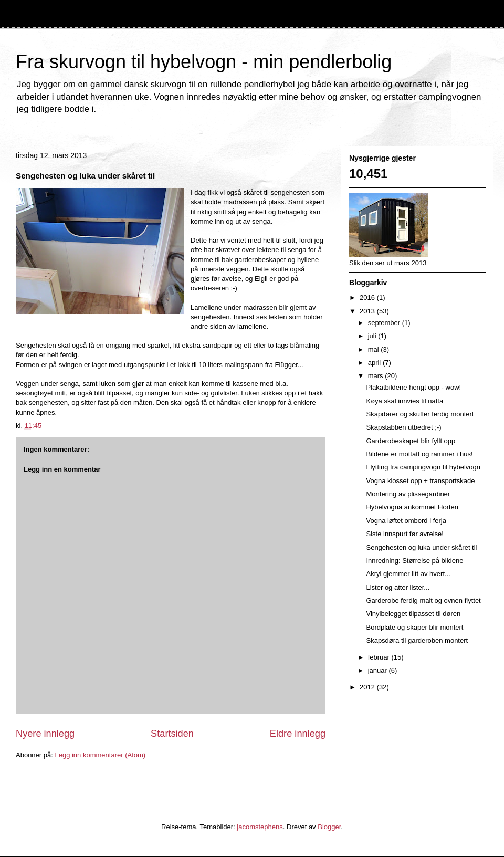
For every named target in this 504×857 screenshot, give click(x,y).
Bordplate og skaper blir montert (414, 627)
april (375, 363)
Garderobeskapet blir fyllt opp (411, 441)
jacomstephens (260, 827)
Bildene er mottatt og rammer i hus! (419, 454)
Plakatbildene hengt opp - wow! (413, 387)
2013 (368, 311)
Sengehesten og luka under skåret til (421, 547)
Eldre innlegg (298, 734)
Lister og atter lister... (398, 587)
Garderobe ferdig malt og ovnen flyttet (423, 600)
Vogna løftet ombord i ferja (406, 521)
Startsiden (172, 734)
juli (373, 336)
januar (379, 670)
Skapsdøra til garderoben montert (417, 640)
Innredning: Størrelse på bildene (414, 561)
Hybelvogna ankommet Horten (412, 507)
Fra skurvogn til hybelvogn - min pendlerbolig (204, 62)
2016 (368, 297)
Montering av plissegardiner (408, 494)
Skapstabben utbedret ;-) (403, 427)
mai (375, 349)
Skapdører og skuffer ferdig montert (420, 414)
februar (380, 657)
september (385, 323)
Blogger (329, 827)
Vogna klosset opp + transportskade (420, 481)
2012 (368, 687)
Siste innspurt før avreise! (405, 534)
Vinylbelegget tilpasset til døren (413, 614)
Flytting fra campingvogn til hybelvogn (423, 467)
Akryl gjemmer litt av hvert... (408, 574)
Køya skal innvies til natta (405, 401)
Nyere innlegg (45, 734)
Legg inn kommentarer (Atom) (100, 755)
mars (377, 376)
